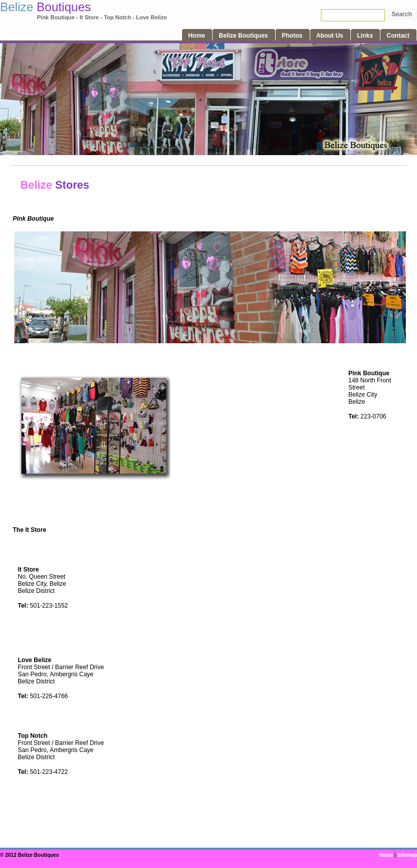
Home (386, 855)
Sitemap (407, 855)
